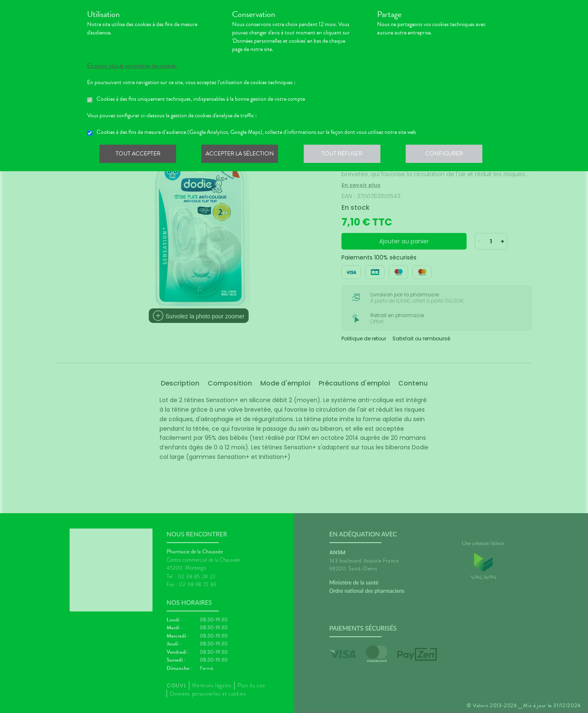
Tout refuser (346, 155)
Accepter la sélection (242, 155)
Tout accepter (139, 155)
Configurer (450, 155)
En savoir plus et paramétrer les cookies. (132, 66)
